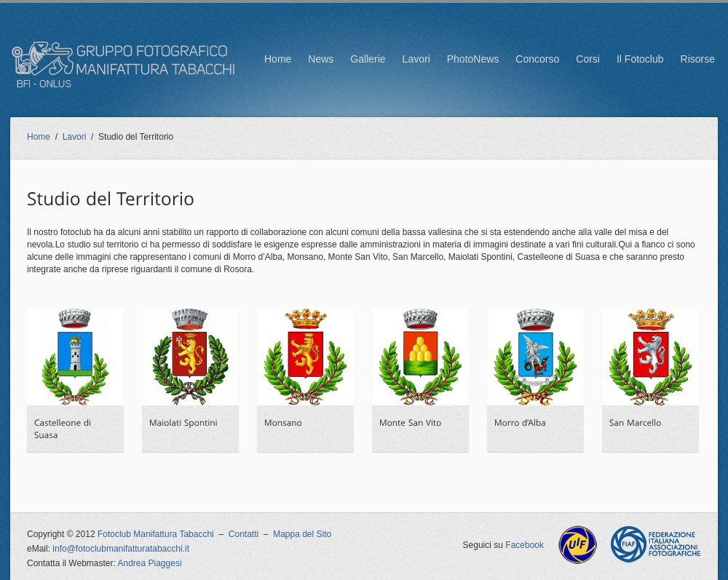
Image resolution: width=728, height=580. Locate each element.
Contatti (244, 534)
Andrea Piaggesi (150, 563)
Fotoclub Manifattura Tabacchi (156, 534)
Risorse (698, 59)
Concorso (537, 59)
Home (278, 59)
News (321, 59)
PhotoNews (473, 59)
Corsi (588, 59)
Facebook (525, 545)
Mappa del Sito (302, 534)
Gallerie (368, 59)
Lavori (416, 59)
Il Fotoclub (640, 59)
